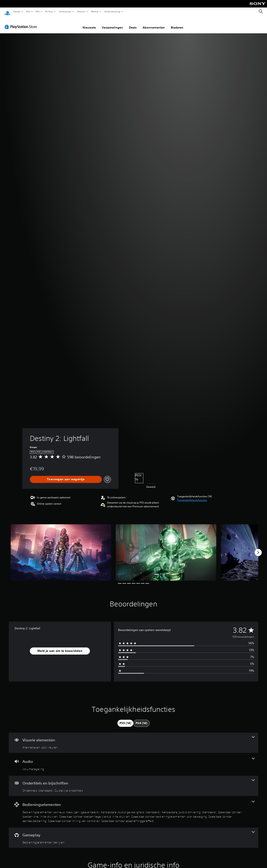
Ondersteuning (112, 11)
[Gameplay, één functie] (133, 834)
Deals (133, 24)
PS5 (28, 11)
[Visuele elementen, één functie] (133, 739)
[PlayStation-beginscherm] (7, 12)
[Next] (258, 549)
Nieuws (81, 11)
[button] (192, 496)
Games (17, 11)
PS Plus (49, 11)
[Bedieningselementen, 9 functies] (133, 808)
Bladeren (177, 24)
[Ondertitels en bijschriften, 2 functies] (133, 782)
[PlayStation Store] (22, 23)
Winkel (95, 11)
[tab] (125, 719)
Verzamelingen (112, 24)
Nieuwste (89, 24)
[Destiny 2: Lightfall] (61, 548)
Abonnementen (154, 24)
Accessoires (65, 11)
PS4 (38, 11)
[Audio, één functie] (133, 760)
